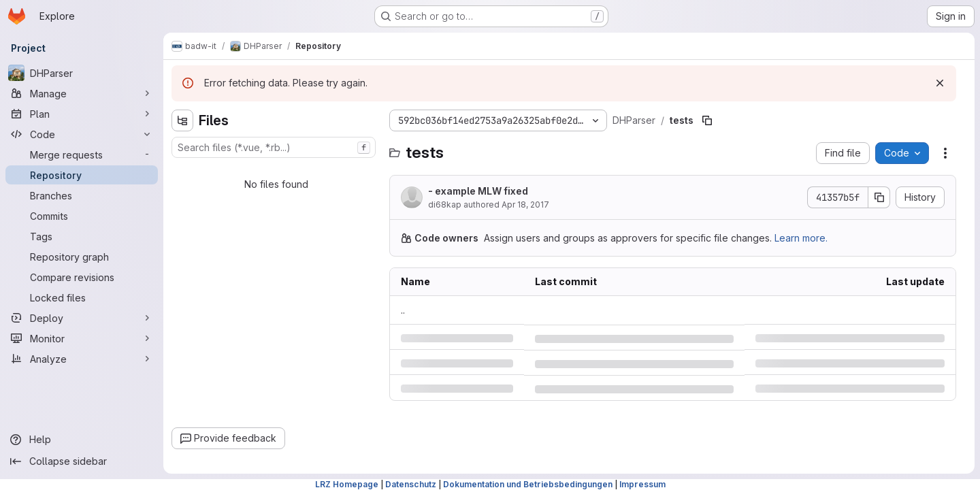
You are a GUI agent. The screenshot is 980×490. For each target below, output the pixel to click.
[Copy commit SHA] (879, 197)
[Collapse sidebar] (82, 461)
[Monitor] (82, 338)
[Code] (82, 134)
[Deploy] (82, 318)
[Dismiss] (940, 83)
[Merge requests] (82, 154)
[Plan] (82, 114)
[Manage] (82, 93)
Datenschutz (411, 484)
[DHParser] (82, 73)
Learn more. (801, 238)
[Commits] (82, 216)
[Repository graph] (82, 257)
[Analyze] (82, 359)
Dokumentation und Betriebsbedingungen (528, 484)
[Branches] (82, 195)
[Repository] (82, 175)
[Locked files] (82, 297)
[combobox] (274, 147)
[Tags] (82, 236)
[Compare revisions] (82, 277)
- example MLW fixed (478, 191)
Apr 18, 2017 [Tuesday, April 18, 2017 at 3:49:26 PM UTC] (525, 205)
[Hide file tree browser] (182, 120)
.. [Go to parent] (403, 310)
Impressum (642, 484)
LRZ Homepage (347, 484)
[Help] (82, 440)
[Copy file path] (707, 120)
